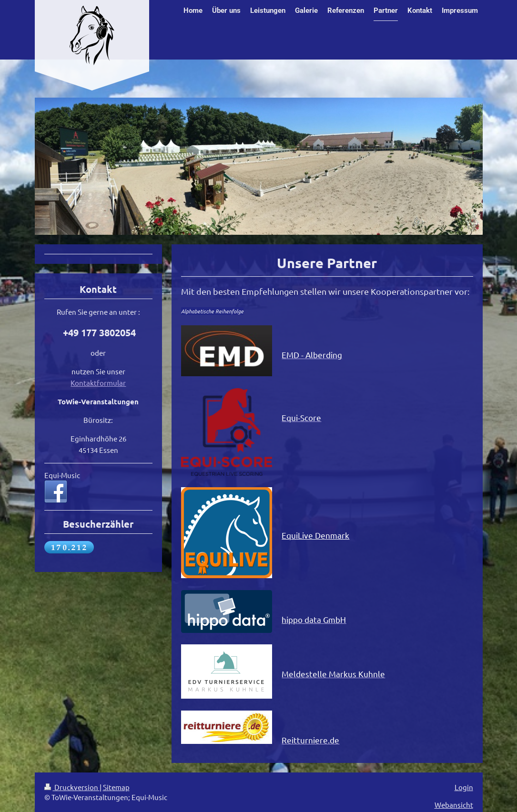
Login (464, 787)
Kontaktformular (98, 383)
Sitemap (116, 787)
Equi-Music (62, 475)
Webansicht (454, 805)
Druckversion (72, 787)
